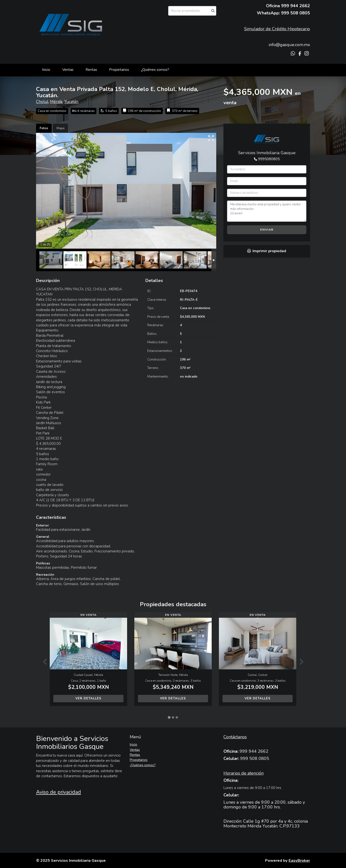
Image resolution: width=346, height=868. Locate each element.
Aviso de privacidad (59, 792)
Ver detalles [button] (88, 698)
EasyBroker (299, 860)
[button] (43, 661)
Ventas (68, 70)
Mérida (56, 102)
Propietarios (119, 70)
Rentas (91, 70)
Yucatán (71, 102)
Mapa (60, 128)
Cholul (42, 102)
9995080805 (269, 159)
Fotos (44, 128)
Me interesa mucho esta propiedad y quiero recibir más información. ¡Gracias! (267, 211)
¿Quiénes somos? (155, 70)
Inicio (46, 70)
